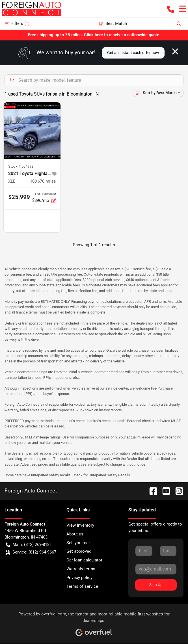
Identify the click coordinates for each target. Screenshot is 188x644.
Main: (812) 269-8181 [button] (29, 545)
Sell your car (78, 543)
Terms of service (82, 586)
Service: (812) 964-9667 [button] (31, 552)
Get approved (79, 551)
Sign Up (156, 585)
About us (75, 534)
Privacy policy (79, 578)
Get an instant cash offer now (133, 53)
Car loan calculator (84, 560)
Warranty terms (81, 569)
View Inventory (80, 525)
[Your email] (156, 569)
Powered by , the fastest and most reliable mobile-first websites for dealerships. (94, 622)
